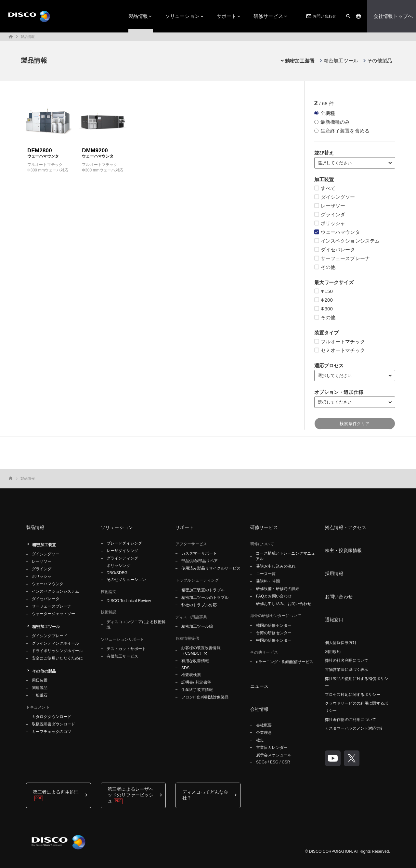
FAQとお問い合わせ (274, 596)
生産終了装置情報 (197, 690)
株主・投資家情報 (343, 550)
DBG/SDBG (117, 573)
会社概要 (264, 725)
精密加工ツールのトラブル (205, 598)
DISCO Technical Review (129, 601)
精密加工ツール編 (197, 626)
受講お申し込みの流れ (276, 566)
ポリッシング (118, 566)
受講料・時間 (268, 581)
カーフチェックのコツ (52, 732)
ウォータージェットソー (53, 614)
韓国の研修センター (274, 625)
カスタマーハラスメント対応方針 (355, 728)
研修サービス (268, 16)
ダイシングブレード (50, 636)
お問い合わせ (321, 16)
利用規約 (333, 652)
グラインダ (42, 569)
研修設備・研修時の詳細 (278, 589)
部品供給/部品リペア (200, 561)
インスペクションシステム (55, 591)
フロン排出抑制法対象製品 (205, 697)
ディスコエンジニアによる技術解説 (136, 625)
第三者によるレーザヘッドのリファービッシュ (130, 795)
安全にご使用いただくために (58, 658)
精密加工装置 (44, 545)
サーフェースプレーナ (52, 606)
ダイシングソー (46, 554)
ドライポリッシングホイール (58, 651)
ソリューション (182, 16)
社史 (260, 740)
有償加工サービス (122, 656)
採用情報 (334, 573)
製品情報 (138, 16)
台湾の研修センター (274, 633)
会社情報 (260, 709)
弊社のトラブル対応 (199, 605)
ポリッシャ (42, 576)
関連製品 (40, 688)
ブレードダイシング (124, 543)
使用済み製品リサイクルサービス (211, 568)
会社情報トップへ (393, 16)
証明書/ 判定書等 (196, 682)
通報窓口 (334, 620)
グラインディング (122, 558)
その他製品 (380, 61)
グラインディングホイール (55, 643)
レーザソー (42, 561)
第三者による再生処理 (56, 792)
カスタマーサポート (199, 553)
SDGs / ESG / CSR (273, 762)
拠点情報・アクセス (346, 527)
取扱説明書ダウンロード (53, 724)
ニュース (260, 686)
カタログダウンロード (52, 717)
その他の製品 (44, 671)
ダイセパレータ (46, 599)
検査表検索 (191, 675)
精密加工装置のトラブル (203, 590)
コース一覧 (266, 574)
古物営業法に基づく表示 (347, 670)
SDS (185, 668)
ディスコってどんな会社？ (205, 795)
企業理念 (264, 733)
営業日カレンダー (272, 748)
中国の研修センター (274, 640)
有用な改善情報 (195, 661)
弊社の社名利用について (347, 660)
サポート (227, 16)
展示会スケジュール (274, 755)
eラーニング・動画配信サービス (285, 662)
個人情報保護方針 (341, 643)
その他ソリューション (126, 580)
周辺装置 (40, 680)
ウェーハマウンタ (48, 584)
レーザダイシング (122, 551)
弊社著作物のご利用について (351, 720)
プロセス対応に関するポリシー (353, 695)
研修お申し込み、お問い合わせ (284, 604)
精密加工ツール (341, 61)
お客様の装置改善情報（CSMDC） (201, 651)
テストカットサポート (126, 649)
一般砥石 (40, 695)
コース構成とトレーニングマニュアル (285, 556)
